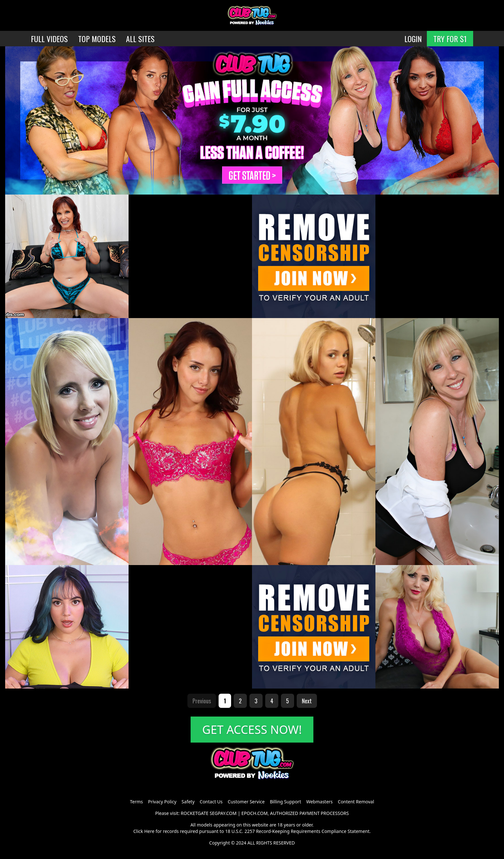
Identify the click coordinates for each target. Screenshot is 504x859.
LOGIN (413, 39)
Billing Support (285, 802)
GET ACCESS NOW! (252, 730)
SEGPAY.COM (223, 813)
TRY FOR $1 (450, 39)
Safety (188, 802)
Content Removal (356, 802)
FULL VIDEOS (49, 39)
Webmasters (319, 802)
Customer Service (246, 802)
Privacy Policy (162, 802)
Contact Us (211, 802)
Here (149, 831)
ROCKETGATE (194, 813)
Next (307, 701)
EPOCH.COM (255, 813)
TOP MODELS (97, 39)
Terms (136, 802)
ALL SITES (140, 39)
